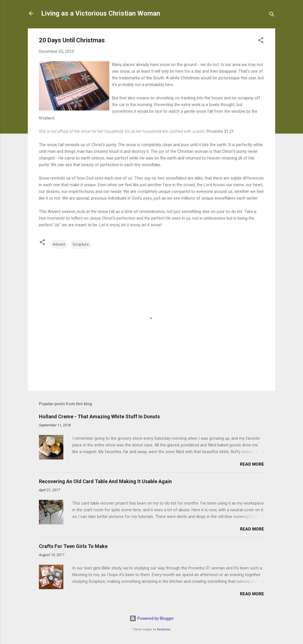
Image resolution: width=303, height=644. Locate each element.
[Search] (272, 15)
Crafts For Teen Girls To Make (73, 546)
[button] (261, 41)
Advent (59, 244)
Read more (252, 464)
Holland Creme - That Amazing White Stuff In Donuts (99, 416)
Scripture (81, 244)
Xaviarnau (164, 629)
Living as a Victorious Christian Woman (101, 13)
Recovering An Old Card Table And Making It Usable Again (105, 481)
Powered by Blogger (152, 618)
